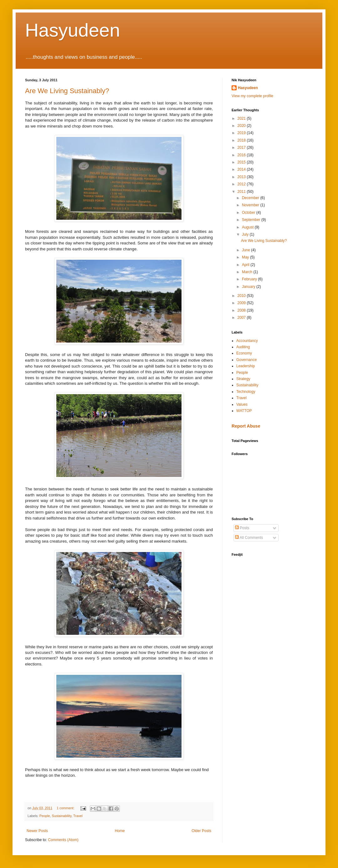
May (246, 257)
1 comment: (66, 808)
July (246, 234)
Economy (244, 353)
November (251, 205)
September (252, 220)
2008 (242, 310)
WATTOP (244, 411)
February (250, 279)
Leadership (246, 366)
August (248, 227)
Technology (246, 392)
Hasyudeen (73, 30)
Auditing (243, 347)
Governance (246, 360)
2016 (242, 155)
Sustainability (61, 816)
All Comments (249, 538)
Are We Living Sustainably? (67, 91)
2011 (242, 192)
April (246, 265)
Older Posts (201, 831)
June (246, 250)
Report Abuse (246, 426)
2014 (242, 169)
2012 (242, 184)
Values (242, 404)
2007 (242, 318)
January (249, 287)
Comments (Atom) (63, 840)
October (249, 213)
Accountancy (247, 341)
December (251, 198)
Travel (78, 816)
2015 (242, 162)
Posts (242, 528)
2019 (242, 133)
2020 (242, 126)
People (45, 816)
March (248, 272)
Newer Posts (37, 831)
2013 (242, 177)
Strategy (243, 379)
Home (120, 831)
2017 (242, 148)
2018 (242, 140)
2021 (242, 118)
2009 (242, 303)
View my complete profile (252, 96)
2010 (242, 296)
